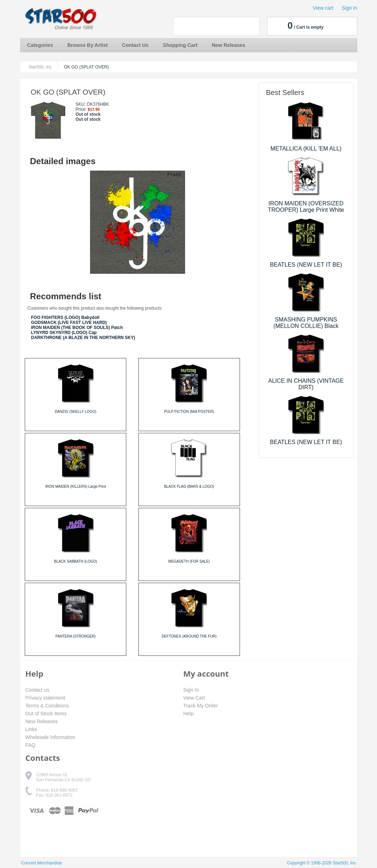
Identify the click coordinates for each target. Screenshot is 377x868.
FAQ (30, 745)
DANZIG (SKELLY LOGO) (76, 412)
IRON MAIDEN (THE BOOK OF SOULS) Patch (77, 328)
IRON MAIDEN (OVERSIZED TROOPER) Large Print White (306, 207)
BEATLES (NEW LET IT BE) (306, 265)
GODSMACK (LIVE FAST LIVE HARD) (69, 323)
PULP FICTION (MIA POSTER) (189, 412)
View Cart (194, 698)
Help (188, 714)
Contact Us (135, 45)
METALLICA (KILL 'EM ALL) (306, 149)
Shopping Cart (180, 45)
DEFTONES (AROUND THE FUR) (189, 636)
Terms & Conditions (47, 706)
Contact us (37, 690)
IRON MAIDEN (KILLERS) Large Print (76, 487)
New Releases (229, 45)
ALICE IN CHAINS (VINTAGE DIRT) (306, 384)
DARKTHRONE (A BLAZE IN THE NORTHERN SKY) (83, 338)
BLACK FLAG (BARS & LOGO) (189, 487)
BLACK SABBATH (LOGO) (76, 561)
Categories (40, 45)
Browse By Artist (88, 45)
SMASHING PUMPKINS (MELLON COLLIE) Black (306, 323)
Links (31, 729)
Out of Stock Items (46, 714)
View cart (323, 8)
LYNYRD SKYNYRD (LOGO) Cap (64, 333)
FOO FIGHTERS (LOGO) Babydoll (65, 318)
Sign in (350, 8)
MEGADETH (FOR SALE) (189, 561)
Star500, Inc (40, 67)
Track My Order (201, 706)
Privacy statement (45, 698)
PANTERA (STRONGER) (76, 636)
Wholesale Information (50, 737)
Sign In (191, 690)
